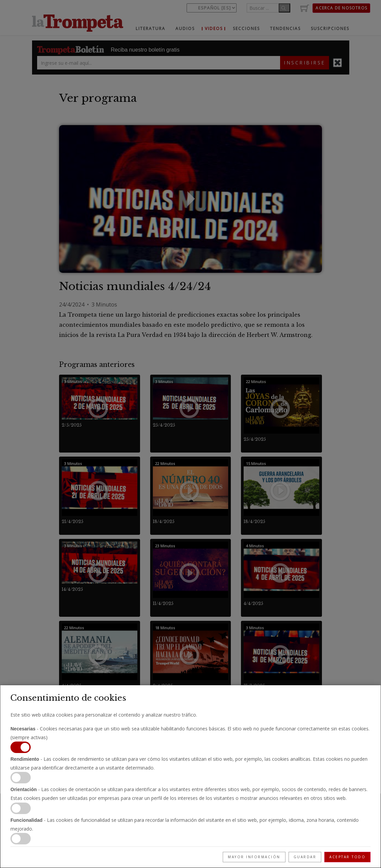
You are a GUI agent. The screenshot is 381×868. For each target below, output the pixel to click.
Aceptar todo (347, 857)
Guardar (305, 857)
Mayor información (254, 857)
